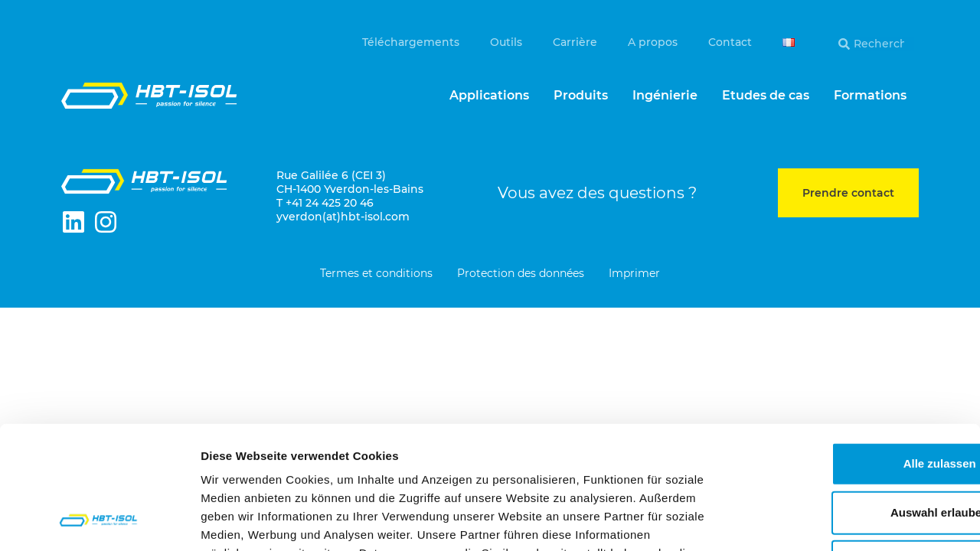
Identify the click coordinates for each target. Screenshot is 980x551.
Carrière (575, 42)
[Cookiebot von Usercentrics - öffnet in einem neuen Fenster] (99, 521)
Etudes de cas (766, 95)
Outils (506, 42)
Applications (489, 95)
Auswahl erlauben (852, 400)
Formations (870, 95)
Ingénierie (665, 95)
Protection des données (521, 274)
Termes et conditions (376, 274)
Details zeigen (814, 521)
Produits (581, 95)
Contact (730, 42)
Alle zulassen (852, 351)
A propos (653, 42)
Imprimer (634, 274)
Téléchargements (411, 42)
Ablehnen (852, 449)
